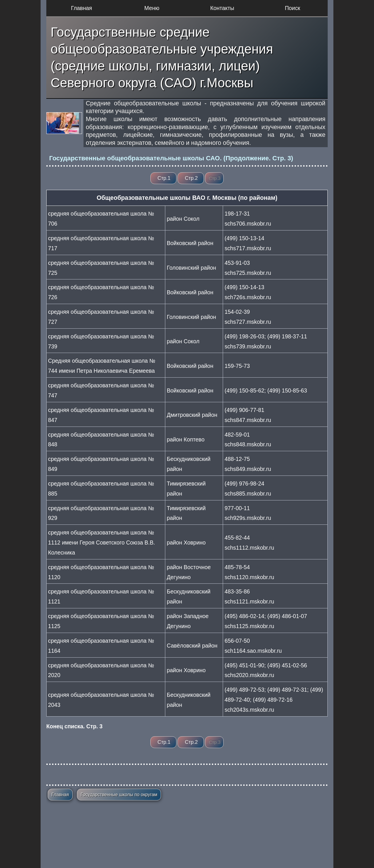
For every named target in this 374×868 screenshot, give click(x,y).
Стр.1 (164, 178)
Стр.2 (191, 178)
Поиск (293, 8)
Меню (152, 8)
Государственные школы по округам (119, 795)
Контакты (222, 8)
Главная (81, 8)
